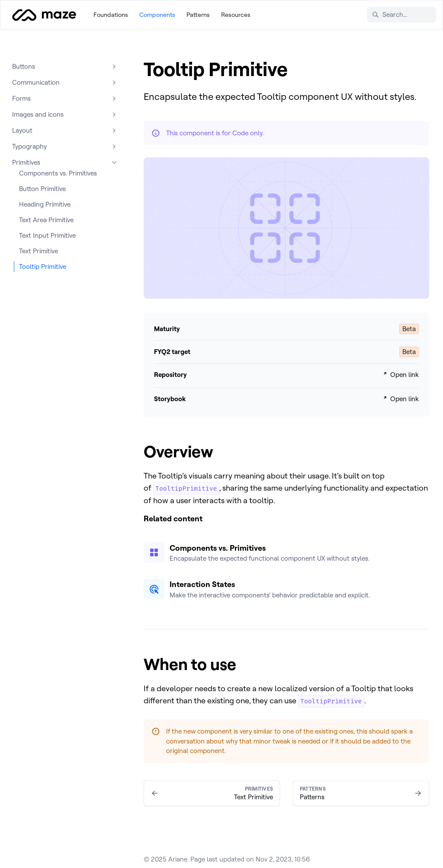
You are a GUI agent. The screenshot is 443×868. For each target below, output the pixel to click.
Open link (400, 375)
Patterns (198, 15)
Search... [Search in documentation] (390, 14)
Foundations (111, 15)
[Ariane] (44, 14)
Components (157, 15)
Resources (236, 15)
